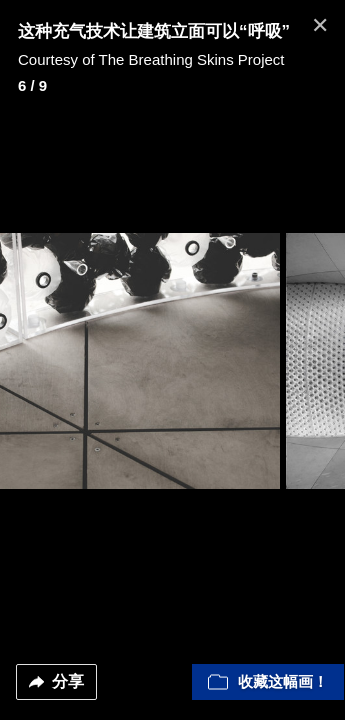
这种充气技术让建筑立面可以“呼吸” (154, 31)
